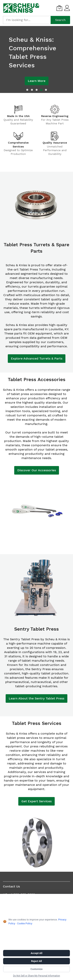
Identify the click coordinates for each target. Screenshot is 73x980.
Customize (36, 969)
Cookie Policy (25, 923)
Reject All (36, 961)
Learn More (37, 81)
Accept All (37, 953)
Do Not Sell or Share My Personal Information (36, 976)
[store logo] (21, 8)
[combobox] (27, 20)
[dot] (27, 90)
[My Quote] (59, 8)
